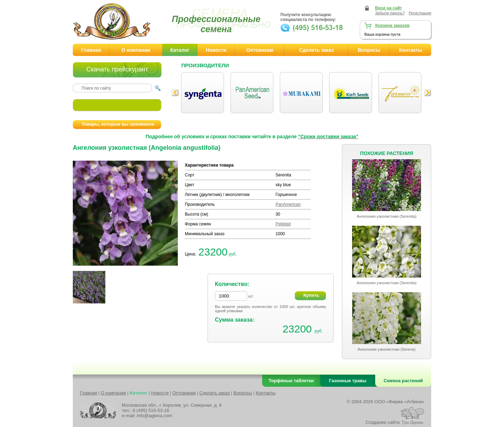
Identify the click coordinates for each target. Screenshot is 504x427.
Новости (216, 50)
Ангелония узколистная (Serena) (387, 349)
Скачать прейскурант (117, 69)
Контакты (411, 50)
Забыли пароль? (390, 13)
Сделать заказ (316, 50)
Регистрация (420, 13)
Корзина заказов (392, 26)
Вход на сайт (388, 8)
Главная (91, 50)
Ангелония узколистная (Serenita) (387, 216)
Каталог (180, 50)
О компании (136, 50)
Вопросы (369, 50)
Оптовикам (260, 50)
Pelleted (283, 224)
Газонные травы (348, 381)
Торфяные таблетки (291, 381)
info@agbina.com (155, 416)
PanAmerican (288, 204)
